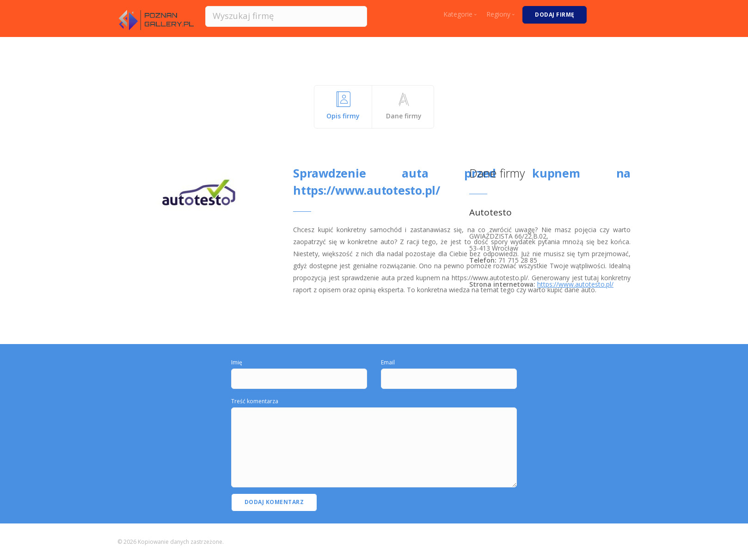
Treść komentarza (255, 401)
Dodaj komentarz (274, 502)
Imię (237, 362)
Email (388, 362)
